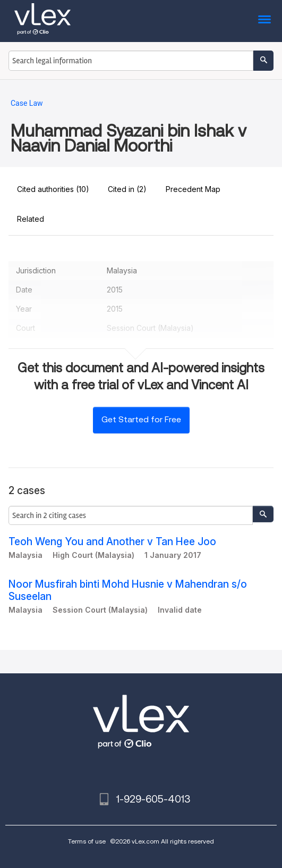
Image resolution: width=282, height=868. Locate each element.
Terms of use (87, 841)
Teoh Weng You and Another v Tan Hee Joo (112, 542)
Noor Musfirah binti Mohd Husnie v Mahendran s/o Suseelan (128, 590)
